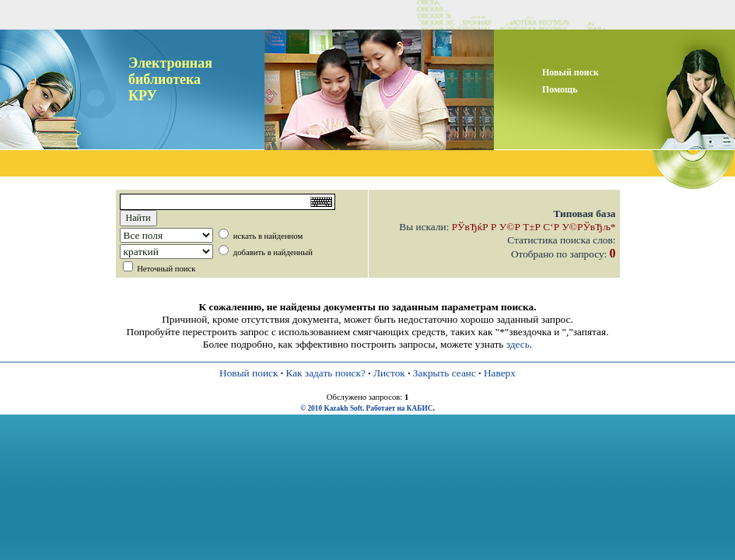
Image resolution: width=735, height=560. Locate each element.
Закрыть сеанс (444, 373)
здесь (518, 344)
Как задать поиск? (325, 373)
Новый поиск (248, 373)
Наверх (500, 373)
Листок (389, 373)
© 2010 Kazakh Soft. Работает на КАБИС (366, 408)
